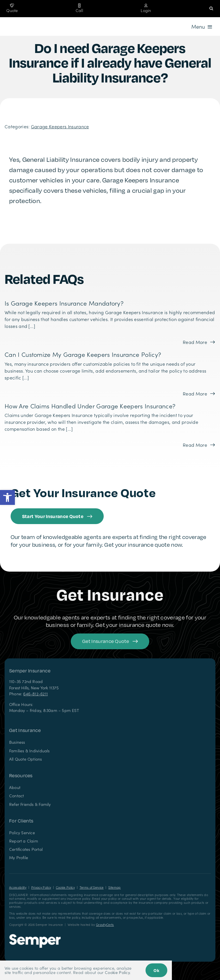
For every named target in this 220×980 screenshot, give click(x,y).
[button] (7, 497)
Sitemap (114, 887)
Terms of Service (92, 887)
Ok (156, 970)
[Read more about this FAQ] (199, 342)
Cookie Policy (65, 887)
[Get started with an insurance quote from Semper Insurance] (57, 516)
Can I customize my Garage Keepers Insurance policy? (83, 354)
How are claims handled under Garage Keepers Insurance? (90, 406)
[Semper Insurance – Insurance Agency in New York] (35, 936)
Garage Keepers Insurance (60, 126)
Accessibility (18, 887)
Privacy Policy (41, 887)
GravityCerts (105, 925)
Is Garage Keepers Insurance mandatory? (64, 303)
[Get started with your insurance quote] (110, 641)
